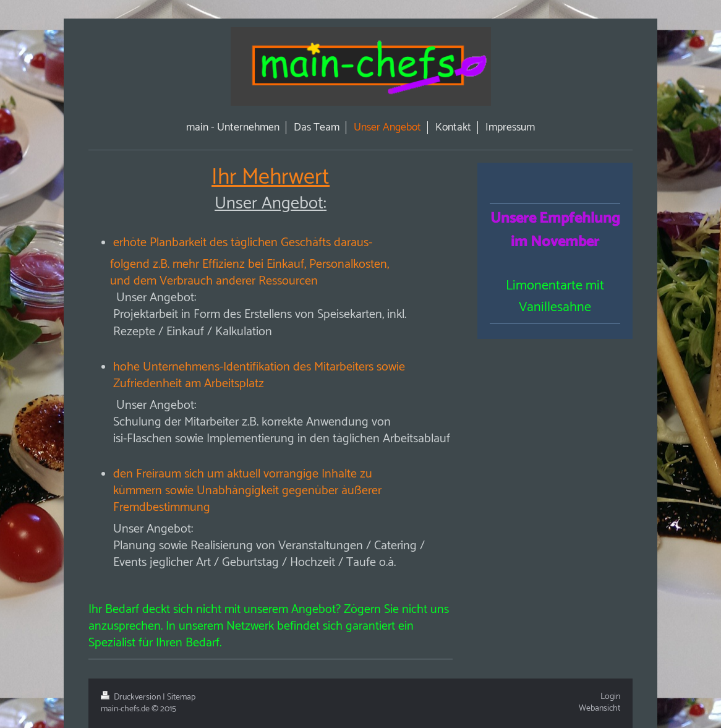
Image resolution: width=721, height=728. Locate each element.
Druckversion (132, 697)
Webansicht (599, 709)
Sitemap (181, 697)
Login (610, 697)
